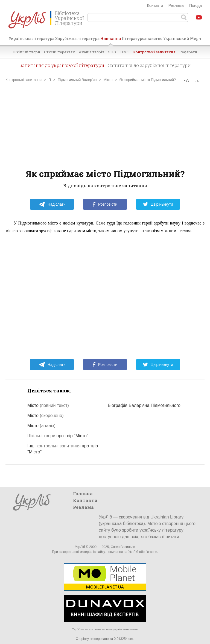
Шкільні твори (27, 52)
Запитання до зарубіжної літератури (149, 65)
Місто (108, 80)
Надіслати (52, 204)
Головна (83, 493)
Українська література (32, 38)
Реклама (176, 5)
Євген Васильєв (123, 547)
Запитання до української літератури (62, 65)
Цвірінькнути (158, 204)
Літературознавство (142, 38)
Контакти (155, 5)
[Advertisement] (105, 126)
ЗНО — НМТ (119, 52)
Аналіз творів (92, 52)
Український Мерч (182, 38)
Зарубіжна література (77, 38)
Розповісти (105, 204)
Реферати (188, 52)
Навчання (111, 40)
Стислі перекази (59, 52)
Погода (196, 5)
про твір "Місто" (58, 436)
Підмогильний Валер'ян (77, 80)
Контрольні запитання (154, 52)
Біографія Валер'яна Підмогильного (144, 405)
